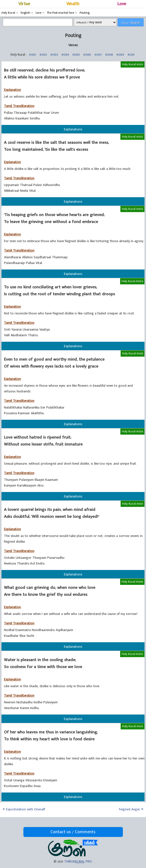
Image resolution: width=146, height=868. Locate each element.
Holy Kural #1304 (132, 281)
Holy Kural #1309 (132, 654)
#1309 (120, 55)
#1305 (76, 55)
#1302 (43, 55)
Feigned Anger (129, 809)
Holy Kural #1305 (133, 353)
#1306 (87, 55)
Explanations (73, 129)
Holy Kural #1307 (133, 504)
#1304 (65, 55)
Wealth (73, 4)
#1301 (33, 55)
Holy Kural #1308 (132, 582)
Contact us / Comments (73, 832)
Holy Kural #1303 (132, 209)
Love (122, 4)
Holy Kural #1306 (132, 431)
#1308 (109, 55)
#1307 (98, 55)
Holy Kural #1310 (133, 726)
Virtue (24, 4)
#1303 (54, 55)
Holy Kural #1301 (133, 64)
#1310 (131, 55)
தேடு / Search (131, 23)
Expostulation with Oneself (25, 809)
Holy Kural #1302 (132, 137)
